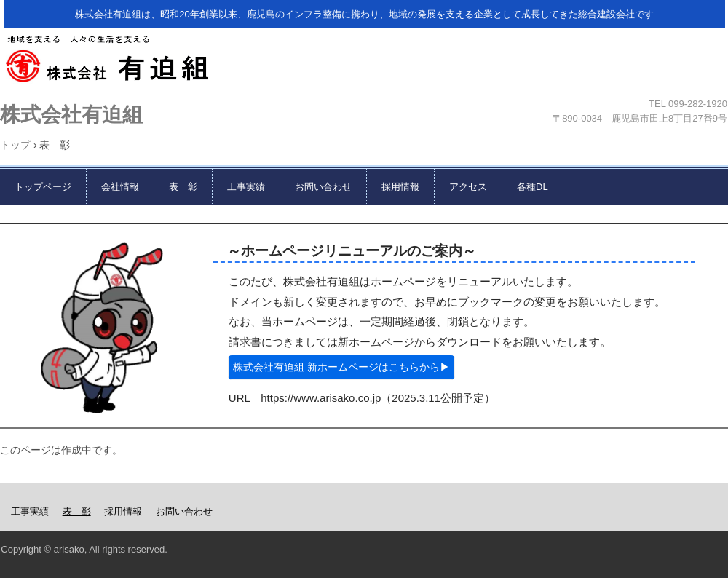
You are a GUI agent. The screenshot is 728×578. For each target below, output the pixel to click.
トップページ (43, 187)
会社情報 (120, 187)
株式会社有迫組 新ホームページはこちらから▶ (341, 367)
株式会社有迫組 (361, 63)
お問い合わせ (323, 187)
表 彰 (183, 187)
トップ (15, 145)
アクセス (468, 187)
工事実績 (246, 187)
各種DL (533, 187)
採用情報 (400, 187)
